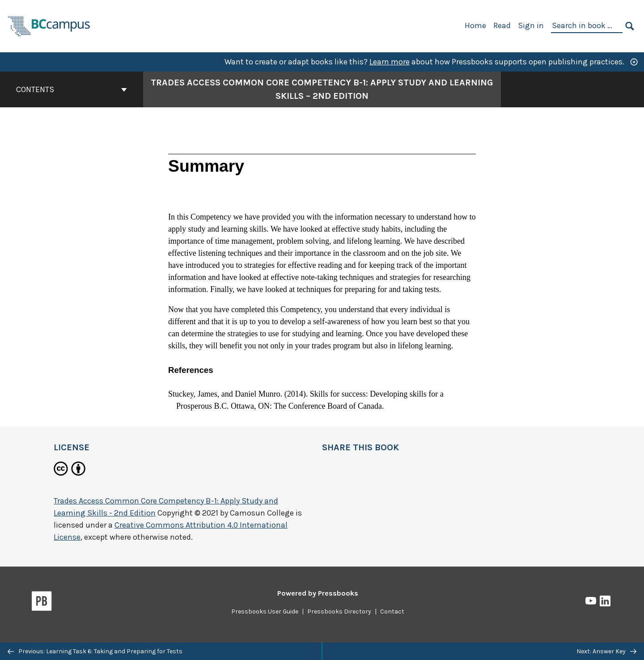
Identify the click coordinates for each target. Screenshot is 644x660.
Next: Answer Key (606, 651)
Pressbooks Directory (339, 611)
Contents (72, 89)
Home (475, 25)
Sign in (531, 25)
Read (502, 25)
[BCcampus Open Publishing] (49, 25)
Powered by (318, 593)
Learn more (390, 62)
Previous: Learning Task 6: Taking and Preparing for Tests (95, 651)
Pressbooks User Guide (265, 611)
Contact (392, 611)
